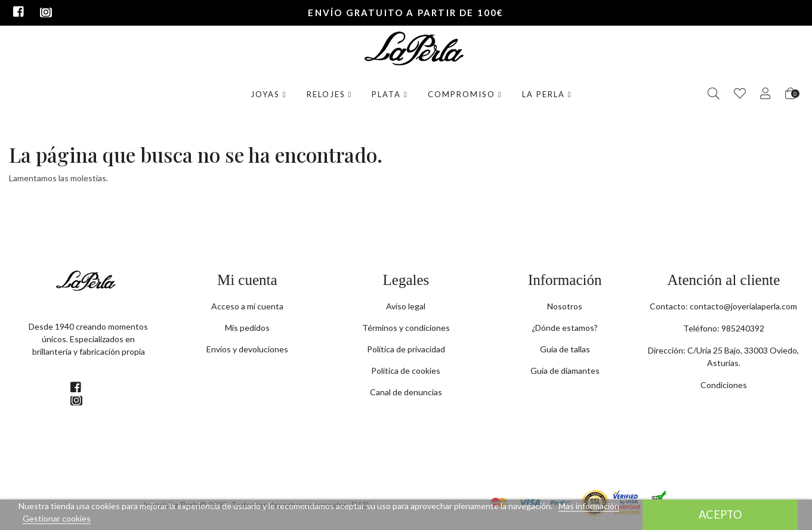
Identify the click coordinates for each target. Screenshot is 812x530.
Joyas (269, 94)
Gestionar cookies (57, 518)
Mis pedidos (247, 328)
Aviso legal (406, 306)
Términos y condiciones (406, 328)
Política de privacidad (406, 349)
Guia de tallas (565, 349)
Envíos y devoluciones (247, 349)
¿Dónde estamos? (565, 328)
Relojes (330, 94)
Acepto (720, 514)
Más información (589, 506)
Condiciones (724, 385)
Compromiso (465, 94)
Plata (390, 94)
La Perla (547, 94)
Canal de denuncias (406, 392)
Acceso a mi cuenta (247, 306)
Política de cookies (406, 371)
